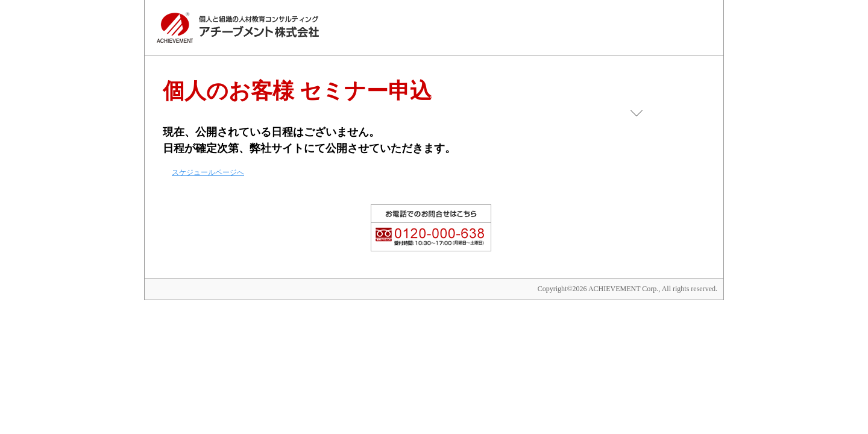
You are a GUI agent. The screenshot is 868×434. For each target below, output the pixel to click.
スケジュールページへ (208, 172)
